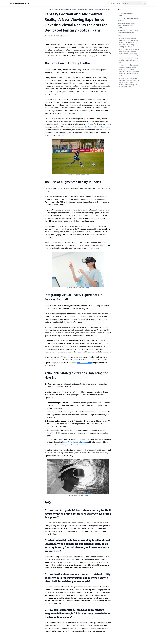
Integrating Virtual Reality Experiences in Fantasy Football (127, 26)
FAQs (119, 35)
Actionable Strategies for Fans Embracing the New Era (128, 32)
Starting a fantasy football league (98, 127)
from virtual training (84, 363)
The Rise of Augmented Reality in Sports (128, 19)
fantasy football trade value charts (75, 442)
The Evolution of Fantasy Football (126, 15)
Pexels (87, 175)
